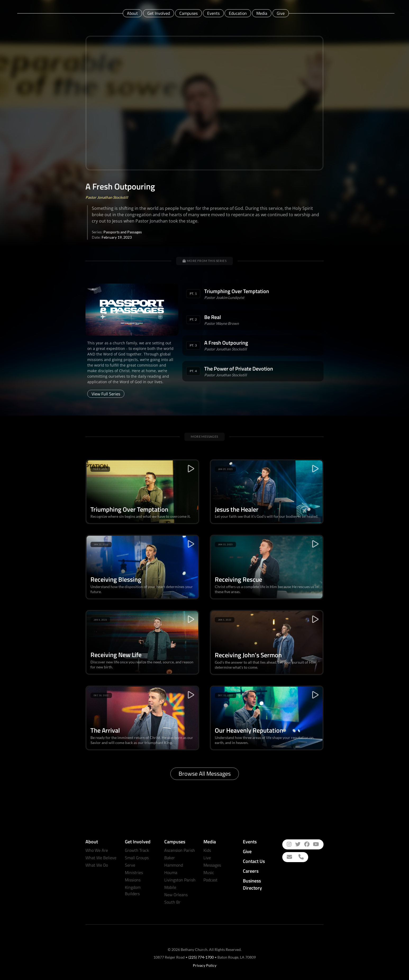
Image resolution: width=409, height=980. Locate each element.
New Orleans (176, 895)
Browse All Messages (205, 774)
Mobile (170, 887)
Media (262, 13)
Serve (130, 865)
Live (207, 858)
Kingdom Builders (133, 890)
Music (209, 872)
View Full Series (106, 394)
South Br (172, 902)
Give (281, 13)
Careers (251, 871)
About (132, 13)
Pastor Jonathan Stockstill (107, 197)
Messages (212, 865)
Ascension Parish (180, 850)
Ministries (134, 872)
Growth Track (137, 850)
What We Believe (101, 858)
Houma (171, 872)
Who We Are (97, 850)
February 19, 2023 (117, 237)
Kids (207, 850)
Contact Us (254, 861)
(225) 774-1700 (201, 957)
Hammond (174, 865)
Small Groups (137, 858)
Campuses (188, 13)
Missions (133, 880)
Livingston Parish (180, 880)
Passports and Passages (123, 232)
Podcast (210, 880)
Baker (170, 858)
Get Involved (159, 13)
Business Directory (252, 884)
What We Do (97, 865)
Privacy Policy (205, 965)
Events (213, 13)
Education (238, 13)
